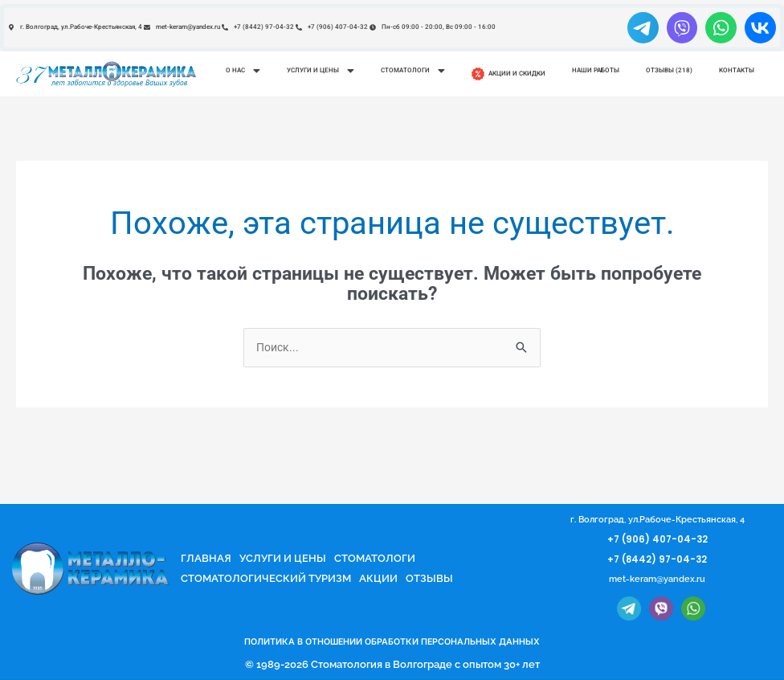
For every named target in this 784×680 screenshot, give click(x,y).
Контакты (737, 70)
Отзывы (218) (669, 70)
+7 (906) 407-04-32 (657, 541)
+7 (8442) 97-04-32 (657, 561)
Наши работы (596, 70)
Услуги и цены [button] (321, 71)
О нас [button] (243, 71)
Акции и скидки (508, 74)
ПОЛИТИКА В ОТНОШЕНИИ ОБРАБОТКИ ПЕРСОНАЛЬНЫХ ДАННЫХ (392, 643)
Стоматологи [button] (413, 71)
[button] (243, 71)
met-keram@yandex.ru (657, 581)
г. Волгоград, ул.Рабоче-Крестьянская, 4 (657, 521)
